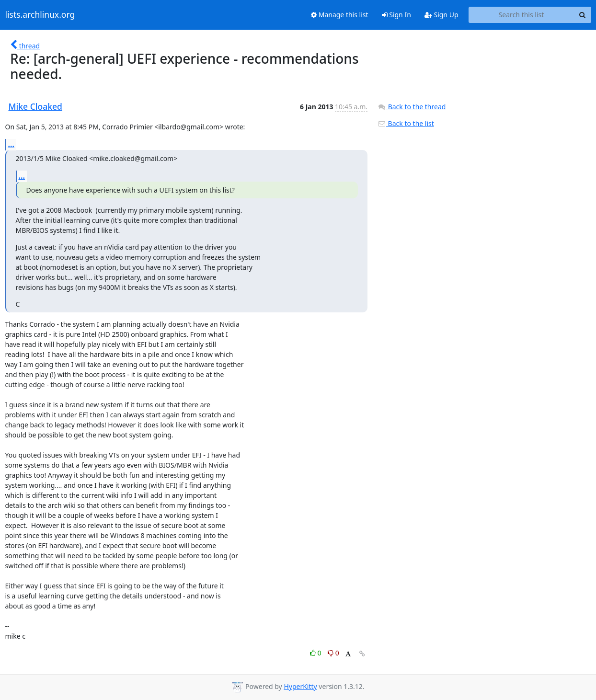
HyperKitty (300, 686)
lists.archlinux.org (40, 15)
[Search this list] (521, 15)
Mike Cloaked (35, 106)
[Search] (583, 15)
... (11, 144)
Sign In (396, 15)
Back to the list (406, 123)
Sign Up (441, 15)
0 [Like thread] (316, 653)
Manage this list (340, 15)
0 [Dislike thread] (333, 653)
